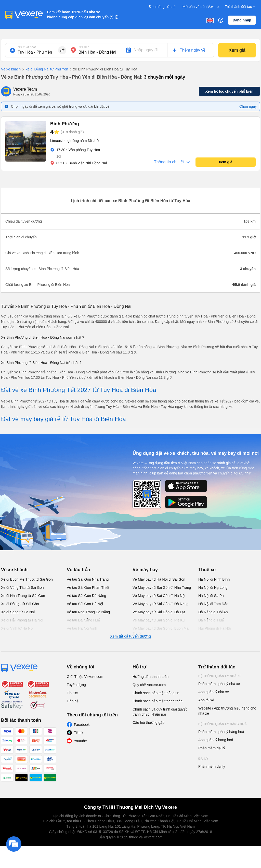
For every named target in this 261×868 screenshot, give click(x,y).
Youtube (80, 741)
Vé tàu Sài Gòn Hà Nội (85, 604)
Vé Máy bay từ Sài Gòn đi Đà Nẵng (160, 604)
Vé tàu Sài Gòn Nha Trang (88, 579)
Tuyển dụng (76, 685)
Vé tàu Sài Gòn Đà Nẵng (86, 596)
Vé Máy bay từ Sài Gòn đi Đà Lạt (159, 612)
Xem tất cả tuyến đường (130, 636)
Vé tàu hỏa (78, 570)
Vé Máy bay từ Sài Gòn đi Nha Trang (162, 588)
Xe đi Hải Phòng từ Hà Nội (22, 620)
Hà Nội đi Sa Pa (211, 596)
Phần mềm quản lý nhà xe (219, 684)
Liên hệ (73, 701)
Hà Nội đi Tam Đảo (213, 604)
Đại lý (203, 759)
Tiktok (79, 733)
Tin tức (72, 693)
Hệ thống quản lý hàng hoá (223, 724)
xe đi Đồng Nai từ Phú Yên (44, 69)
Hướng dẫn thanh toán (151, 677)
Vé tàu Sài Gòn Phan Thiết (88, 588)
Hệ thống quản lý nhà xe (220, 676)
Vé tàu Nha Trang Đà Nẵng (88, 612)
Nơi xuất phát (27, 47)
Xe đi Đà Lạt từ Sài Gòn (20, 604)
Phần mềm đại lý (212, 748)
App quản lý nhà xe (214, 692)
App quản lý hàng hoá (216, 740)
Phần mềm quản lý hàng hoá (221, 732)
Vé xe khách (11, 69)
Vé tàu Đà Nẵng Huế (83, 620)
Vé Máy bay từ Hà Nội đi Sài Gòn (159, 579)
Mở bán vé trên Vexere (201, 7)
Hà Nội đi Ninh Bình (214, 579)
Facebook (82, 725)
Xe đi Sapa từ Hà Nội (18, 612)
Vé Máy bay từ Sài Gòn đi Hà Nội (159, 596)
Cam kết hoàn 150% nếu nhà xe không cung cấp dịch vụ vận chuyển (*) (80, 15)
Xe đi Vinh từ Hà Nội (17, 628)
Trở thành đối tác (240, 7)
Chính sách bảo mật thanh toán (158, 701)
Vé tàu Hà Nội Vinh (82, 628)
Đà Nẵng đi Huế (211, 620)
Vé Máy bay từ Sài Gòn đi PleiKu (159, 620)
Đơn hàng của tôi (163, 7)
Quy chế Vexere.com (149, 685)
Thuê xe (207, 570)
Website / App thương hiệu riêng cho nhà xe (227, 711)
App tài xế (206, 700)
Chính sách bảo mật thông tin (156, 693)
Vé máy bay (145, 570)
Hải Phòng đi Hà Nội (214, 628)
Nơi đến (84, 47)
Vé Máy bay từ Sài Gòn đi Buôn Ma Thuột (161, 631)
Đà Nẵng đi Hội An (213, 612)
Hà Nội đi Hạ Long (213, 588)
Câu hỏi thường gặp (148, 723)
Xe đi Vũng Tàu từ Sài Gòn (22, 588)
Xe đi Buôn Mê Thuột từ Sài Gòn (27, 579)
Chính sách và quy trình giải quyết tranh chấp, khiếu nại (160, 712)
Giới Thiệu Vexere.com (85, 677)
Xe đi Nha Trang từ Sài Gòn (23, 596)
